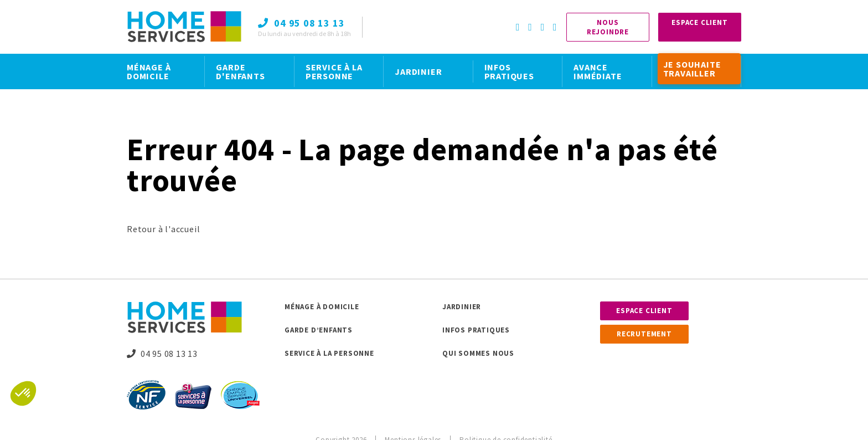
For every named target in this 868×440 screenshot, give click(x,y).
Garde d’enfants (319, 330)
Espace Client (699, 22)
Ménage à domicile (322, 307)
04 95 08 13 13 (162, 354)
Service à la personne (329, 353)
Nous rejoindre (608, 27)
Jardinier (462, 307)
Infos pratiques (476, 330)
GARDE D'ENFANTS (240, 71)
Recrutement (644, 334)
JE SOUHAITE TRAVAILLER (692, 69)
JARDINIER (418, 71)
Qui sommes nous (478, 353)
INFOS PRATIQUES (509, 71)
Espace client (644, 311)
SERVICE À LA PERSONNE (334, 71)
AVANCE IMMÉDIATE (598, 71)
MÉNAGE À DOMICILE (149, 71)
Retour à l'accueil (163, 229)
